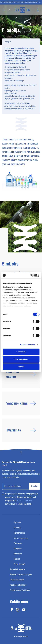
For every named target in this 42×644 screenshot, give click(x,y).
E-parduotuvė (19, 564)
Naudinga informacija (18, 585)
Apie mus (18, 522)
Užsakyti (35, 486)
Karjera (17, 559)
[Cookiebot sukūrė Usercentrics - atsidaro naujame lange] (30, 275)
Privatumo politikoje (25, 501)
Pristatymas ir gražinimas (20, 590)
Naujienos (18, 548)
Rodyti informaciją (28, 345)
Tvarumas (18, 543)
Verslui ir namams (21, 538)
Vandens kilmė (20, 533)
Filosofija (18, 528)
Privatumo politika (17, 580)
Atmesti (21, 367)
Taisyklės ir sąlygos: (18, 569)
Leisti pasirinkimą (21, 359)
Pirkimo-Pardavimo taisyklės (21, 575)
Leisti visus (21, 352)
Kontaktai (18, 554)
